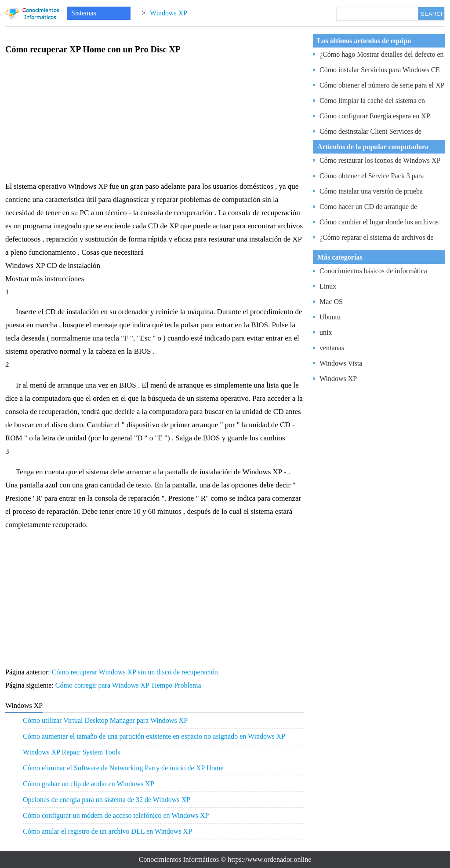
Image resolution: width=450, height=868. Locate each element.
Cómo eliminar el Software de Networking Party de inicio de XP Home (123, 768)
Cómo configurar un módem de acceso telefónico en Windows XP (116, 815)
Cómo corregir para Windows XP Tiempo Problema (129, 685)
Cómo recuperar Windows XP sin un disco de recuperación (136, 672)
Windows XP (169, 13)
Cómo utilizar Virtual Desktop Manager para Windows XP (105, 720)
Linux (328, 286)
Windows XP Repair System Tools (71, 752)
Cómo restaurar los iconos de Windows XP (380, 160)
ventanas (332, 348)
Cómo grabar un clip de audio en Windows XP (89, 784)
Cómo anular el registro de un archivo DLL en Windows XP (107, 831)
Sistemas (84, 13)
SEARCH (432, 14)
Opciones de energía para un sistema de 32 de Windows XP (107, 800)
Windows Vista (341, 363)
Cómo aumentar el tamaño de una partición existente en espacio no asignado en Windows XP (154, 736)
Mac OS (331, 302)
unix (326, 332)
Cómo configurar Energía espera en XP (375, 116)
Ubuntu (330, 317)
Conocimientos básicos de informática (373, 271)
